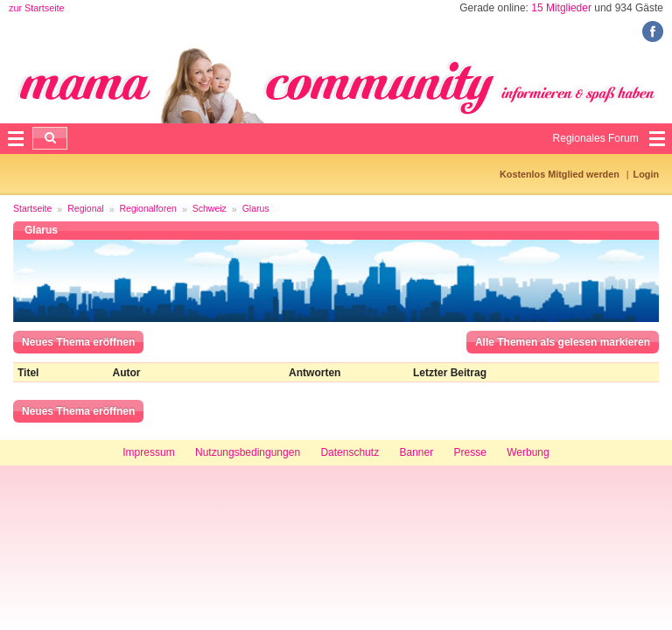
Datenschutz (350, 452)
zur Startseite (37, 8)
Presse (470, 452)
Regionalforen (148, 208)
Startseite (32, 208)
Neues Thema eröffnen (78, 342)
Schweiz (210, 208)
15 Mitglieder (561, 8)
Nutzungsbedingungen (248, 452)
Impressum (148, 452)
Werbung (528, 452)
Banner (416, 452)
